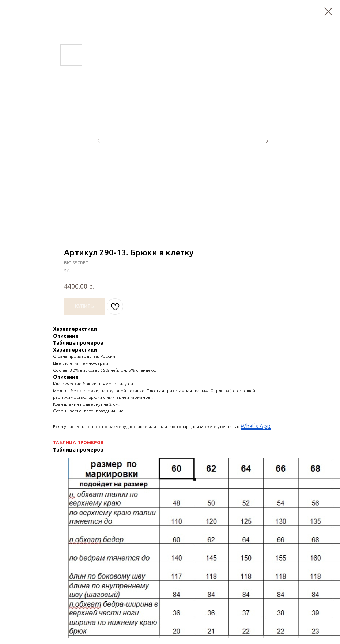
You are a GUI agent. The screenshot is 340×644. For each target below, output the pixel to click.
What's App (256, 426)
